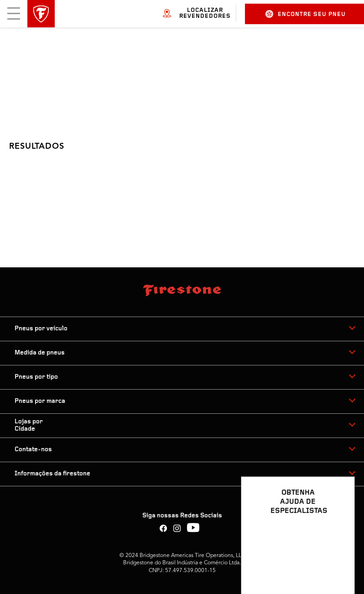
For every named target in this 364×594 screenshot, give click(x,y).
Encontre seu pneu (306, 14)
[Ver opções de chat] (338, 561)
